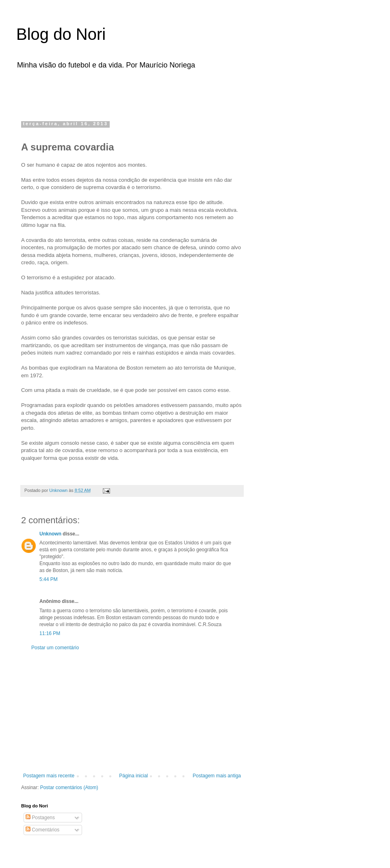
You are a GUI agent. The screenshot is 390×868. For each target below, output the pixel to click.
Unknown (50, 534)
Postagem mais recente (49, 776)
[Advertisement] (123, 93)
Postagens (40, 818)
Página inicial (133, 776)
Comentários (42, 830)
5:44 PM (49, 579)
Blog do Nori (61, 34)
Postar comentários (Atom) (69, 788)
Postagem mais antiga (217, 776)
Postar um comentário (55, 648)
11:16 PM (50, 633)
